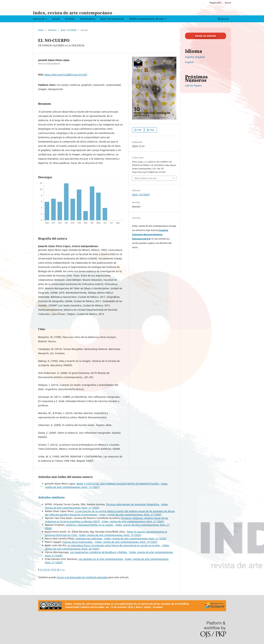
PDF (139, 130)
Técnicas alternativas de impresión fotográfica (133, 504)
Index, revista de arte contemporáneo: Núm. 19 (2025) (110, 535)
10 (58, 570)
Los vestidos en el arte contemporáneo (101, 559)
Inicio (41, 30)
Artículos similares (51, 497)
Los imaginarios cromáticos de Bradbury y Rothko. (99, 552)
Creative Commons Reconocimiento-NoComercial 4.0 (150, 234)
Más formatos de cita (145, 178)
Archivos (70, 19)
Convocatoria (88, 19)
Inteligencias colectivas (89, 538)
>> (63, 570)
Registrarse (215, 3)
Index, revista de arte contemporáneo (73, 13)
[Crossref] (215, 606)
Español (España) (195, 57)
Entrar (228, 3)
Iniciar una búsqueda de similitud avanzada (82, 577)
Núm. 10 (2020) (69, 30)
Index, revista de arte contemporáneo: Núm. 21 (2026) (130, 515)
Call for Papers (193, 86)
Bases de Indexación (112, 19)
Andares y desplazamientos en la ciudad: (90, 525)
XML (152, 130)
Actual (56, 19)
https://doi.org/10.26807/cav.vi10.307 (66, 75)
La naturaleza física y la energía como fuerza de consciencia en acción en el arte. (114, 545)
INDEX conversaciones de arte (147, 19)
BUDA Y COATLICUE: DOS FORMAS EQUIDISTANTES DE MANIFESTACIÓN (118, 484)
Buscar (223, 19)
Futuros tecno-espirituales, (78, 542)
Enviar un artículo (206, 36)
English (189, 62)
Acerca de (39, 19)
